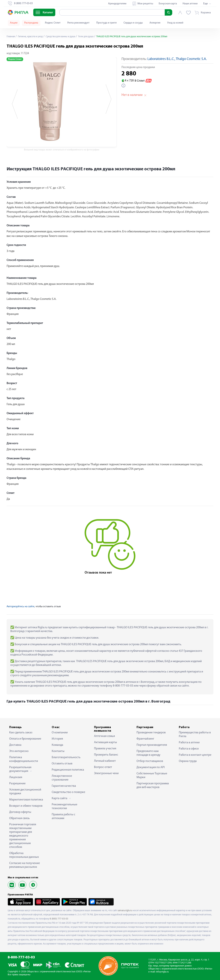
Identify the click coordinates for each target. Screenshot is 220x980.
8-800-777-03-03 (21, 958)
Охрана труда (188, 761)
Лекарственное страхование (62, 778)
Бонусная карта (168, 4)
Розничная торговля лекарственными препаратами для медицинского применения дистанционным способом (23, 836)
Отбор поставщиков (150, 761)
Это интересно (19, 751)
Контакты (58, 751)
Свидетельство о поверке (68, 792)
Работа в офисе (189, 749)
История (57, 739)
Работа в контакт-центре (195, 755)
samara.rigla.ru (125, 911)
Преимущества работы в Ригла (195, 734)
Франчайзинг (145, 739)
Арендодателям (117, 4)
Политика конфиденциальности (24, 759)
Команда (57, 745)
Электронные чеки (106, 773)
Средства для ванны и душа (64, 37)
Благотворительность (66, 757)
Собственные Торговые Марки (152, 775)
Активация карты (105, 742)
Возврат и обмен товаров (26, 806)
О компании (60, 733)
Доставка (15, 745)
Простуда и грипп (107, 23)
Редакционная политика (68, 770)
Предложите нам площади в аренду (148, 753)
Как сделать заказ (21, 733)
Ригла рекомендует (78, 23)
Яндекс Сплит (53, 23)
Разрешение (17, 784)
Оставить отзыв (62, 764)
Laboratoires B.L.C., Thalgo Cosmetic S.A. (177, 59)
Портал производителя (152, 745)
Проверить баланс (106, 755)
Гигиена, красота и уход (32, 37)
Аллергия (155, 23)
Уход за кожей (175, 23)
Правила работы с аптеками (63, 816)
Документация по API (151, 767)
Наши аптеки (190, 4)
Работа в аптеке (189, 743)
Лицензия (16, 777)
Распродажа (31, 23)
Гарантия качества (64, 786)
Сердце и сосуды (133, 23)
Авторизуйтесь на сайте (20, 607)
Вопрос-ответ (103, 767)
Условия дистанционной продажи (25, 792)
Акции (14, 23)
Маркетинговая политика (26, 800)
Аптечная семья (104, 736)
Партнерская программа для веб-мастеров (153, 785)
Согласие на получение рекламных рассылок (25, 865)
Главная (11, 37)
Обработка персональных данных (24, 855)
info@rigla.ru (162, 972)
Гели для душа (91, 37)
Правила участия (105, 749)
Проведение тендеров (151, 733)
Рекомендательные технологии (64, 806)
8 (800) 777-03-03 (59, 919)
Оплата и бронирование (25, 739)
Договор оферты (20, 812)
